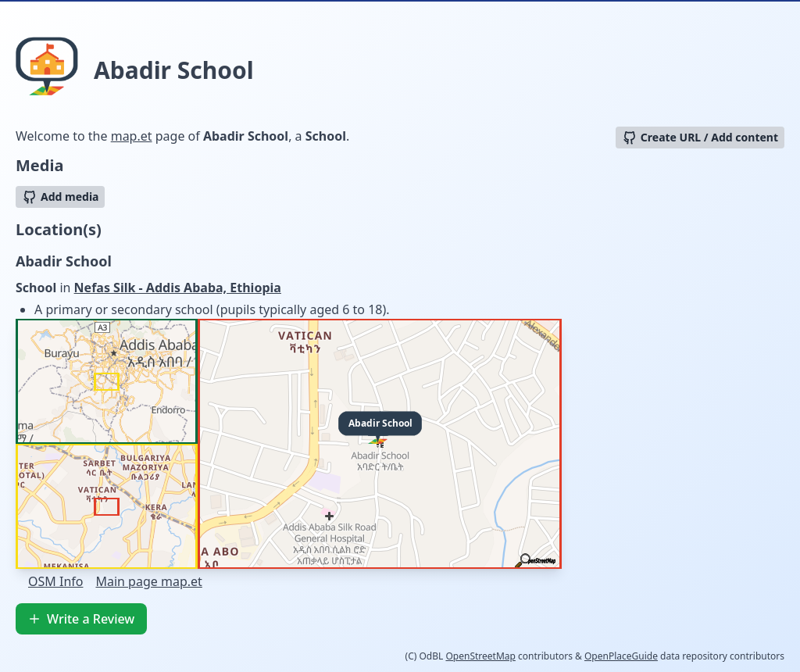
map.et (132, 136)
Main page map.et (148, 581)
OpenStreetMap (480, 656)
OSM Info (55, 581)
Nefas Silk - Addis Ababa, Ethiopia (178, 288)
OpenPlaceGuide (621, 656)
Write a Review (81, 619)
